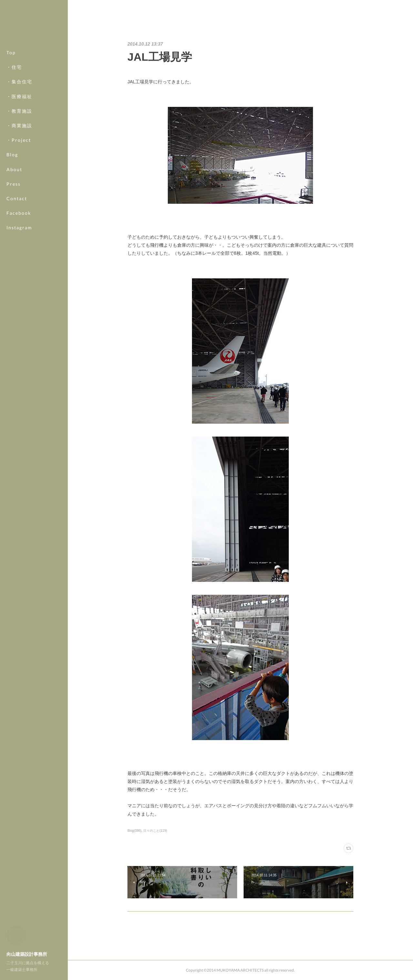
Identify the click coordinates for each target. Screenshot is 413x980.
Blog (12, 155)
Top (11, 52)
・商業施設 (19, 125)
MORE (14, 213)
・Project (19, 140)
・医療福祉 (19, 96)
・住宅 (14, 67)
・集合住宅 (19, 82)
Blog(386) (134, 831)
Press (14, 184)
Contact (17, 198)
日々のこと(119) (155, 831)
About (14, 169)
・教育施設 (19, 111)
